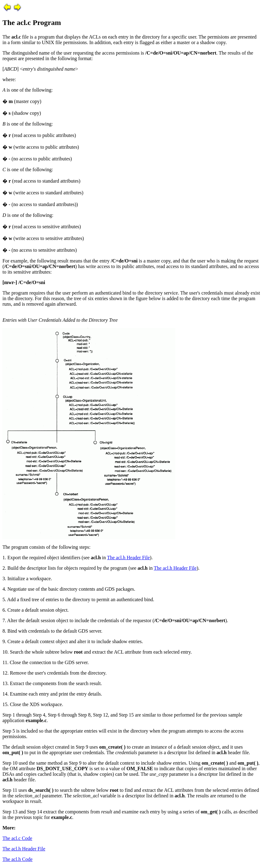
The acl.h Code (17, 859)
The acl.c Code (17, 838)
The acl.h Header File (129, 558)
